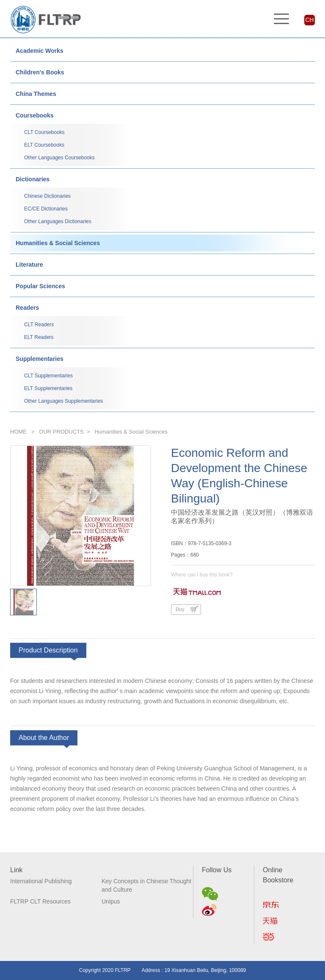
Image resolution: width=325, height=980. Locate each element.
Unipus (111, 901)
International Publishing (41, 881)
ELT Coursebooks (44, 145)
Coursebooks (34, 115)
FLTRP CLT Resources (40, 901)
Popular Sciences (40, 286)
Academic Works (40, 51)
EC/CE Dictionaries (46, 209)
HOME (18, 432)
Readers (27, 308)
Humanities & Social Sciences (58, 243)
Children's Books (40, 72)
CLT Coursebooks (44, 132)
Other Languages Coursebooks (59, 158)
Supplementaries (40, 359)
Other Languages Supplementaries (63, 401)
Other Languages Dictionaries (58, 221)
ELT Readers (39, 337)
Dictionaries (33, 179)
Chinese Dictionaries (47, 196)
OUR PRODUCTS (61, 432)
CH (309, 20)
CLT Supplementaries (48, 376)
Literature (29, 265)
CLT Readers (39, 325)
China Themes (36, 94)
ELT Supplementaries (48, 388)
